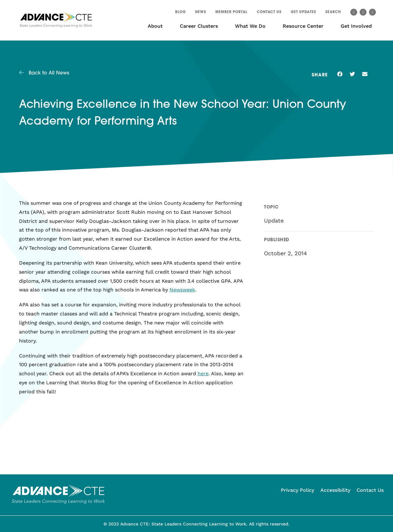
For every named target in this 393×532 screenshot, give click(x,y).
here (203, 374)
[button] (333, 13)
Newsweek (182, 290)
